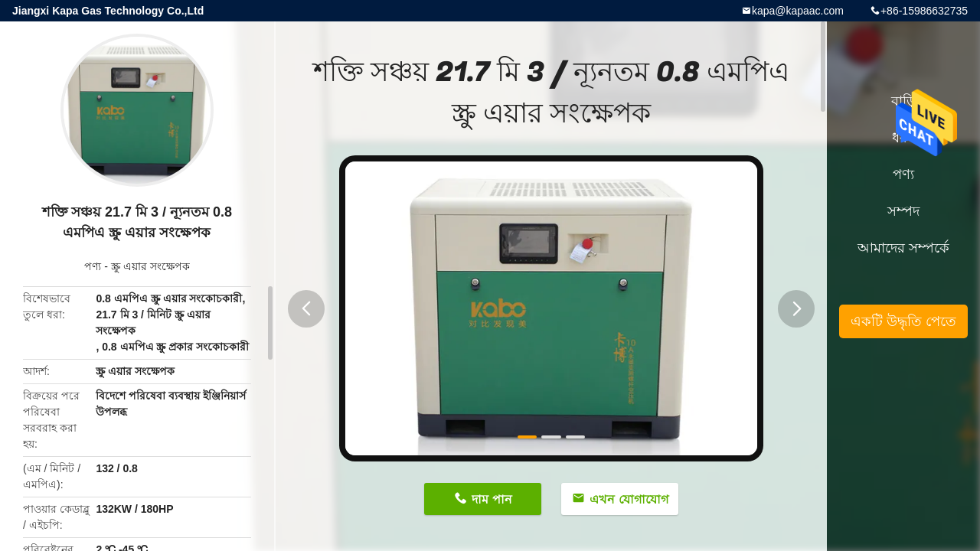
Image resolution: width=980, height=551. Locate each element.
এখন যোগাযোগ (629, 499)
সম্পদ (903, 211)
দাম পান (492, 499)
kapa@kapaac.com (798, 11)
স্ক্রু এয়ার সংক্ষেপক (150, 266)
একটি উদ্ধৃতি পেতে (903, 321)
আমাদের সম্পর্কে (903, 248)
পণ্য (93, 266)
